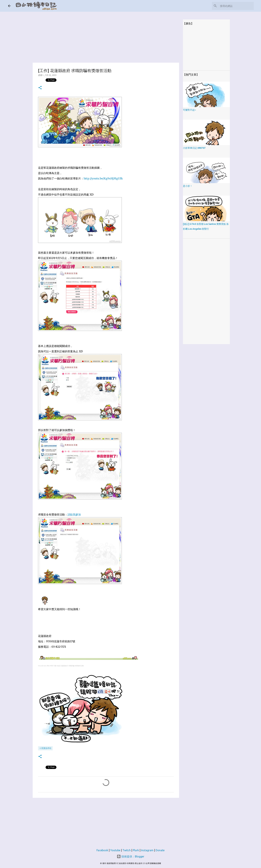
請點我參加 (74, 515)
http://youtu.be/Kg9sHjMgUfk (103, 178)
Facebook (102, 850)
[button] (40, 88)
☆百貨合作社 (45, 748)
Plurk (136, 850)
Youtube (115, 850)
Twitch (127, 850)
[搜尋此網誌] (236, 6)
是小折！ (188, 186)
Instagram (147, 850)
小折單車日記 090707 (194, 148)
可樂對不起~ (189, 110)
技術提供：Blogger (130, 856)
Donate (160, 850)
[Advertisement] (106, 35)
